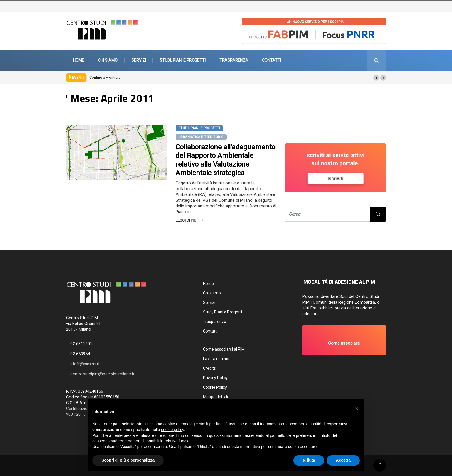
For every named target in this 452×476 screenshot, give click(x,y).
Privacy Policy (215, 378)
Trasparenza (234, 60)
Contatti (272, 60)
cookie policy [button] (173, 430)
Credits (209, 368)
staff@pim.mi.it (85, 364)
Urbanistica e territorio (201, 137)
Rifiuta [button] (309, 460)
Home (79, 60)
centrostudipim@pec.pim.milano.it (102, 374)
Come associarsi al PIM (224, 349)
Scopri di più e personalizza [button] (128, 460)
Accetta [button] (343, 460)
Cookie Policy (215, 387)
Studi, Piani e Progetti (183, 60)
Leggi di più (189, 220)
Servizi (139, 60)
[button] (376, 78)
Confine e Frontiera (105, 77)
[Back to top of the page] (380, 465)
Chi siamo (108, 60)
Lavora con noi (216, 359)
